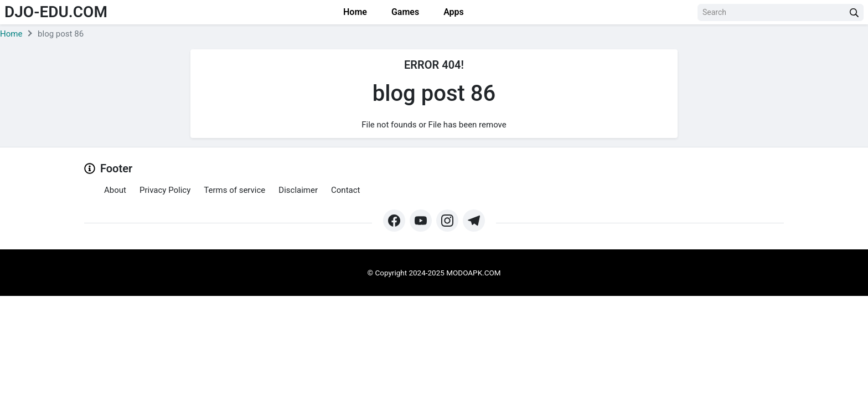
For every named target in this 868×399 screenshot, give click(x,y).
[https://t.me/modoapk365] (474, 221)
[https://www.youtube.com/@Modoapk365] (421, 221)
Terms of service (234, 190)
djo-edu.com (56, 12)
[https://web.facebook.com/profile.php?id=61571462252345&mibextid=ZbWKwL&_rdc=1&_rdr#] (394, 221)
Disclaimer (298, 190)
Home (354, 12)
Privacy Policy (165, 190)
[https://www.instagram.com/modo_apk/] (447, 221)
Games (404, 12)
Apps (453, 12)
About (115, 190)
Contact (345, 190)
